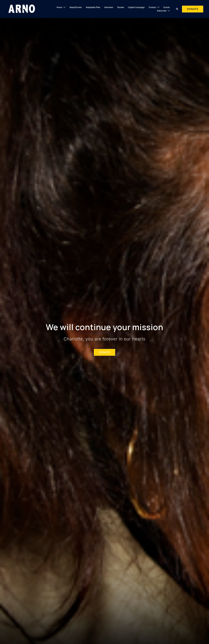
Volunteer (109, 7)
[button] (177, 9)
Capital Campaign (136, 7)
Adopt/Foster (76, 7)
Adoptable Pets (93, 7)
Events (167, 7)
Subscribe (162, 11)
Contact (152, 7)
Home (59, 7)
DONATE (193, 9)
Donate (121, 7)
